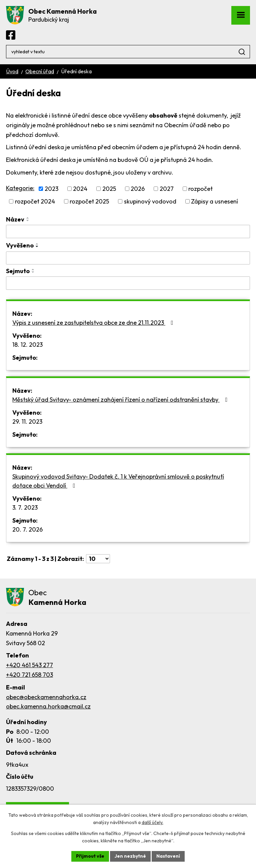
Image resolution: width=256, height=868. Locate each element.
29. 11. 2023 (27, 422)
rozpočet (200, 189)
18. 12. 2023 (27, 345)
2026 (138, 189)
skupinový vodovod (150, 201)
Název (15, 219)
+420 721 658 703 (29, 675)
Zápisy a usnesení (214, 201)
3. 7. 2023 (25, 507)
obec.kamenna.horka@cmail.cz (48, 706)
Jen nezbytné (130, 856)
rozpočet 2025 (89, 201)
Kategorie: (20, 188)
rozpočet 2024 (35, 201)
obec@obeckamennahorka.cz (46, 697)
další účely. (152, 823)
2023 (51, 189)
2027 (167, 189)
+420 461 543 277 (29, 665)
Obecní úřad (40, 71)
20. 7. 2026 (27, 529)
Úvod (12, 71)
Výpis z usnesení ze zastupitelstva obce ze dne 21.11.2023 (94, 323)
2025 (109, 189)
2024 (80, 189)
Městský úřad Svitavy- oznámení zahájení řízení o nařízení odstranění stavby (121, 400)
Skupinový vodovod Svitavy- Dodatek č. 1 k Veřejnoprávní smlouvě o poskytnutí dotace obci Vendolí (118, 481)
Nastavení (168, 856)
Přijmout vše (90, 856)
